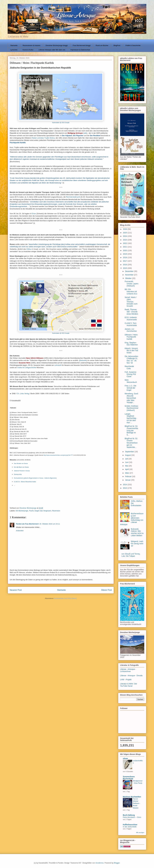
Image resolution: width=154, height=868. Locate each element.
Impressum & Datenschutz (80, 50)
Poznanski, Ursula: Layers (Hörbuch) (131, 284)
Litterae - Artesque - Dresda (131, 676)
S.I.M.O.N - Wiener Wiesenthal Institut (25, 482)
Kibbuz (29, 249)
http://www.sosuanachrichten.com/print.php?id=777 (58, 455)
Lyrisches (14, 50)
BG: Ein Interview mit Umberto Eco (131, 292)
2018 (125, 257)
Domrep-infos (18, 474)
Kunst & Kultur (28, 50)
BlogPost (117, 45)
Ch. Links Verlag (23, 394)
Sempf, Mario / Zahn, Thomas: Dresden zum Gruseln (131, 302)
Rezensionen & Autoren (31, 45)
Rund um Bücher (102, 45)
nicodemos (100, 863)
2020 (125, 250)
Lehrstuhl (58, 365)
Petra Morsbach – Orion (132, 817)
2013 (125, 488)
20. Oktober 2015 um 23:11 (50, 524)
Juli (127, 459)
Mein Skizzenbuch (131, 381)
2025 (125, 233)
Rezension (56, 511)
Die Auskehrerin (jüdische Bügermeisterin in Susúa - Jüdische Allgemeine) (35, 478)
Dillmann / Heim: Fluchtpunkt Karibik (131, 337)
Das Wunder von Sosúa (21, 464)
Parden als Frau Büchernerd (27, 524)
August (128, 455)
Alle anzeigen (140, 832)
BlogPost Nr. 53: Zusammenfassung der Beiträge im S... (131, 430)
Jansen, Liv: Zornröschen (131, 330)
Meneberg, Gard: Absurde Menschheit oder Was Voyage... (132, 398)
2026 (125, 229)
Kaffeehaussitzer (130, 825)
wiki (85, 133)
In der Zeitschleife (130, 827)
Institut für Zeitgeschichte (27, 368)
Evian (34, 214)
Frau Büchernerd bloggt (82, 45)
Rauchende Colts (129, 367)
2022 (125, 243)
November (129, 275)
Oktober (129, 278)
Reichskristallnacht (73, 197)
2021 (125, 247)
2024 (125, 236)
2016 (125, 265)
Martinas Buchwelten (132, 797)
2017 (125, 261)
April (127, 469)
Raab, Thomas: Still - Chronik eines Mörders (131, 312)
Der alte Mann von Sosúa (21, 467)
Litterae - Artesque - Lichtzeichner (128, 670)
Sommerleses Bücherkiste (129, 778)
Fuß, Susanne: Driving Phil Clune (131, 374)
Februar (128, 476)
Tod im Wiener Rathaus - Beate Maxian (137, 803)
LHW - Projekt (126, 680)
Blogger (117, 863)
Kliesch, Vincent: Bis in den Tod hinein (131, 351)
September (130, 452)
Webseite (83, 360)
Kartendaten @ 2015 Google (61, 123)
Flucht (31, 511)
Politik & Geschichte (133, 45)
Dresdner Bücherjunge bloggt (57, 45)
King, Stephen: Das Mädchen (131, 344)
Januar (128, 480)
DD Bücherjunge (22, 511)
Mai (127, 466)
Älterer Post (107, 590)
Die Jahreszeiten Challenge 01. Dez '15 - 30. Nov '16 (131, 360)
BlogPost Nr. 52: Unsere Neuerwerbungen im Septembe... (131, 443)
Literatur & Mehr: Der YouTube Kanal (129, 685)
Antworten (20, 531)
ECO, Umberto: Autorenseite (131, 319)
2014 (125, 485)
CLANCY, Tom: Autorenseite (131, 324)
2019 (125, 254)
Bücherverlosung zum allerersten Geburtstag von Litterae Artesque (132, 519)
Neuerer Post (16, 590)
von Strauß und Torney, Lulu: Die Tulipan (131, 555)
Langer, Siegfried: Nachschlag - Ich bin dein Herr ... (131, 418)
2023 (125, 240)
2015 (125, 268)
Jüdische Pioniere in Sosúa (22, 471)
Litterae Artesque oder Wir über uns (52, 50)
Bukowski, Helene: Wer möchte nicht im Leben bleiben (137, 532)
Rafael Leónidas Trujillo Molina (43, 138)
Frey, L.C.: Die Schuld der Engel (130, 388)
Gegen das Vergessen (43, 511)
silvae (125, 759)
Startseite (14, 45)
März (127, 473)
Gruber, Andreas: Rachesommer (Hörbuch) (132, 408)
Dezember (129, 271)
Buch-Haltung (129, 815)
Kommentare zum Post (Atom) (65, 598)
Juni (127, 462)
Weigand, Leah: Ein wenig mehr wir (137, 544)
